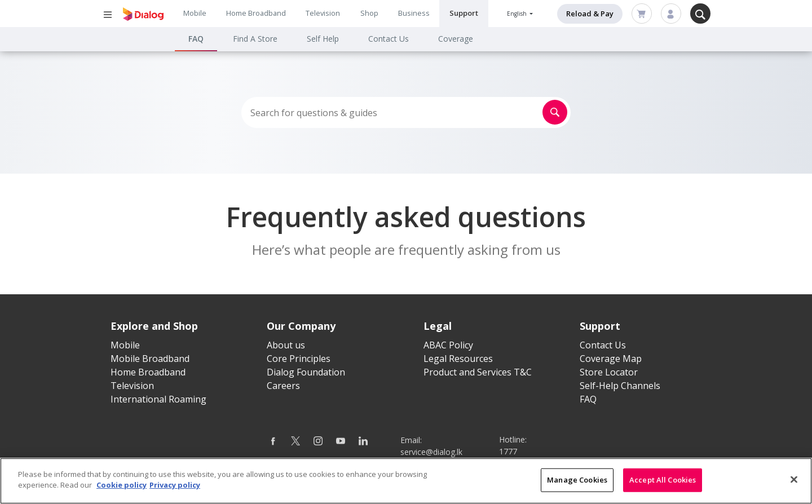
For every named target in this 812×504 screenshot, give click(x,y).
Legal (438, 326)
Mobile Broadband (150, 359)
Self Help (323, 39)
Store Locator (609, 372)
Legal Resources (458, 359)
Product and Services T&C (478, 372)
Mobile (195, 13)
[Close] (794, 481)
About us (286, 345)
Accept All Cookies (663, 481)
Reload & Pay (590, 14)
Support (464, 13)
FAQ (196, 39)
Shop (369, 13)
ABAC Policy (448, 345)
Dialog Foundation (306, 372)
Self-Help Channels (620, 386)
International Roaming (158, 399)
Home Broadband (256, 13)
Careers (283, 386)
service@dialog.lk (431, 452)
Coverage (456, 39)
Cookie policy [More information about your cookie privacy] (122, 487)
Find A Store (255, 39)
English (518, 14)
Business (414, 13)
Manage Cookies (577, 481)
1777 (508, 451)
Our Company (301, 326)
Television (323, 13)
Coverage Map (611, 359)
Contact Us (389, 39)
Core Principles (299, 359)
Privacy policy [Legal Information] (175, 487)
